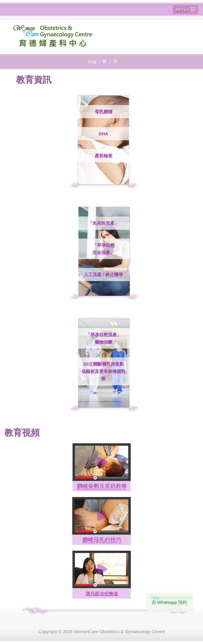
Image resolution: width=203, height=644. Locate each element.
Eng (92, 61)
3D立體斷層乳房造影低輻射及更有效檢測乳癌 (104, 371)
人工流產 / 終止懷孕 (103, 274)
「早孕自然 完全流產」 (103, 249)
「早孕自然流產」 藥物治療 (104, 338)
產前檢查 (104, 156)
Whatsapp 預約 (170, 602)
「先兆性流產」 (103, 223)
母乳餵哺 (104, 112)
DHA (103, 134)
